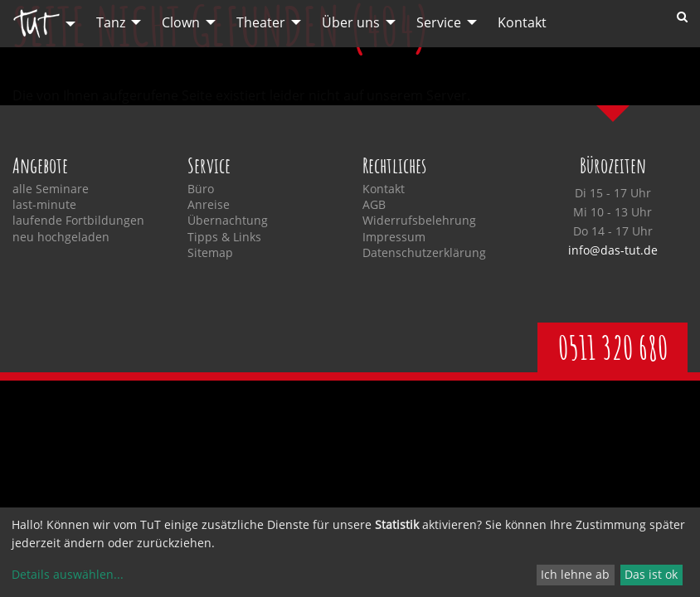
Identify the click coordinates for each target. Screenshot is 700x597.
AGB (374, 205)
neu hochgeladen (61, 237)
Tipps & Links (224, 237)
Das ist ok (651, 574)
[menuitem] (40, 24)
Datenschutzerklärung (424, 253)
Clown (181, 22)
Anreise (209, 205)
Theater (261, 22)
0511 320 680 (613, 347)
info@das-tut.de (613, 250)
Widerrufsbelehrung (419, 221)
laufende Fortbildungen (78, 221)
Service (439, 22)
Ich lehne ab (575, 574)
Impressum (394, 237)
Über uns (351, 22)
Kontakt (522, 22)
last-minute (44, 205)
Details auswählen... (68, 574)
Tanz (111, 22)
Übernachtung (228, 221)
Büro (201, 189)
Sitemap (210, 253)
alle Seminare (51, 189)
